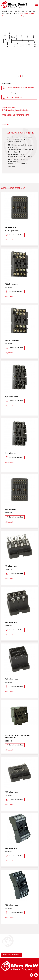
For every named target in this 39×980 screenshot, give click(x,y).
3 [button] (22, 77)
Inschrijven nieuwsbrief (11, 955)
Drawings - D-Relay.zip (15, 97)
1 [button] (19, 77)
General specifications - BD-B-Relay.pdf (20, 88)
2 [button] (21, 77)
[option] (19, 39)
